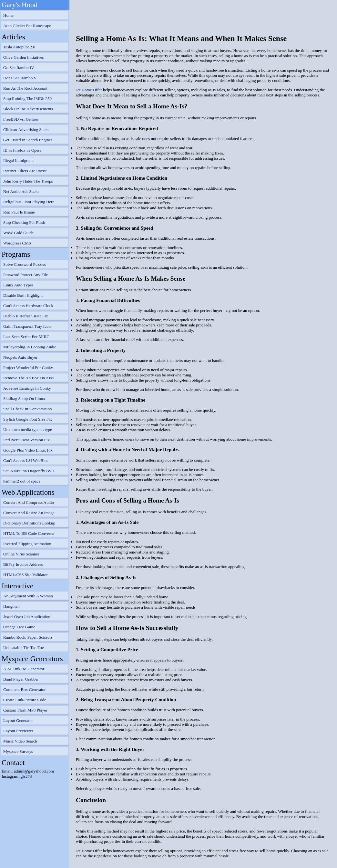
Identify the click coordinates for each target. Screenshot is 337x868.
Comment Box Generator (24, 689)
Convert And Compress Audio (29, 502)
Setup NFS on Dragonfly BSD (29, 471)
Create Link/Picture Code (25, 700)
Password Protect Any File (26, 275)
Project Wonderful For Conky (28, 368)
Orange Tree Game (19, 627)
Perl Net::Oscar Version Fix (26, 440)
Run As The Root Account (25, 88)
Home (8, 15)
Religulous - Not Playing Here (29, 202)
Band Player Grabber (21, 679)
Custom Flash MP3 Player (25, 710)
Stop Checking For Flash (24, 222)
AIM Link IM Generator (24, 669)
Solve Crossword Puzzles (25, 264)
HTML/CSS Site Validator (26, 575)
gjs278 (26, 776)
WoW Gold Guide (18, 233)
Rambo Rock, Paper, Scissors (28, 637)
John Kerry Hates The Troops (28, 181)
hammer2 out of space (22, 481)
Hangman (11, 606)
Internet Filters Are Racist (25, 171)
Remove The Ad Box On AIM (29, 378)
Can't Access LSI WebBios (26, 460)
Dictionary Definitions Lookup (29, 523)
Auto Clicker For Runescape (27, 26)
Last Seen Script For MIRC (26, 337)
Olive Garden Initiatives (24, 57)
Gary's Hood (20, 5)
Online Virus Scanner (21, 554)
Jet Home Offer (89, 90)
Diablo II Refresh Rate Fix (26, 316)
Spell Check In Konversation (28, 409)
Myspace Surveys (18, 751)
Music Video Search (20, 741)
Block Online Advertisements (28, 109)
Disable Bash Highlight (23, 295)
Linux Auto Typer (18, 285)
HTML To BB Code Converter (29, 533)
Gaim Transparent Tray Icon (27, 326)
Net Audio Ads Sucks (21, 191)
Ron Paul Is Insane (19, 212)
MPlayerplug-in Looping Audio (30, 347)
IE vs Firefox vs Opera (22, 150)
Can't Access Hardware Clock (28, 306)
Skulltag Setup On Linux (24, 399)
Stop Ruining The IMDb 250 (27, 99)
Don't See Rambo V (20, 78)
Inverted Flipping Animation (27, 544)
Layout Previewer (18, 731)
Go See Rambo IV (19, 68)
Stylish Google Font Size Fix (28, 419)
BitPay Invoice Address (23, 564)
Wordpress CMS (17, 243)
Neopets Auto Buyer (20, 357)
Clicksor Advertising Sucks (26, 130)
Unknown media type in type (28, 429)
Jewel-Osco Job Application (27, 617)
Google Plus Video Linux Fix (28, 450)
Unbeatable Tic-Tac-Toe (24, 648)
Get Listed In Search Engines (28, 140)
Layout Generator (18, 720)
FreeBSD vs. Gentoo (21, 119)
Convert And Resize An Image (29, 513)
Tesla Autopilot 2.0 (19, 47)
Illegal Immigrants (19, 160)
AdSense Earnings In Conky (27, 388)
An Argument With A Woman (28, 596)
